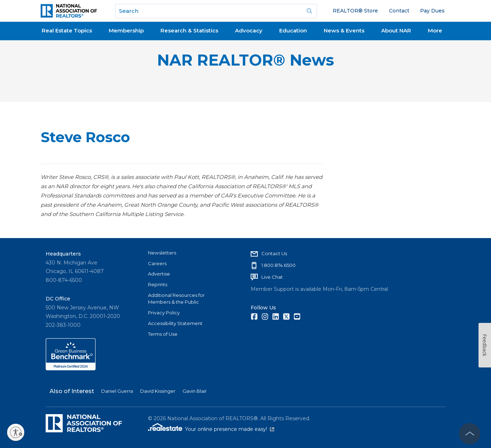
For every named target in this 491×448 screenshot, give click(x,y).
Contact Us (274, 253)
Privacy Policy (164, 313)
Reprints (158, 284)
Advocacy (249, 30)
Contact (399, 11)
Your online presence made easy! (230, 429)
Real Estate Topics (67, 30)
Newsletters (162, 253)
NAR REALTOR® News (245, 60)
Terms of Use (163, 334)
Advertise (159, 274)
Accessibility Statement (175, 323)
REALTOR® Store (355, 11)
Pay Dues (432, 11)
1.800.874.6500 (278, 265)
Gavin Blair (195, 391)
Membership (126, 30)
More (435, 30)
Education (293, 30)
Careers (157, 263)
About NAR (396, 30)
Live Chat (272, 277)
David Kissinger (158, 391)
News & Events (344, 30)
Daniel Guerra (117, 391)
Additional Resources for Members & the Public (176, 299)
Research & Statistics (189, 30)
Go (309, 11)
